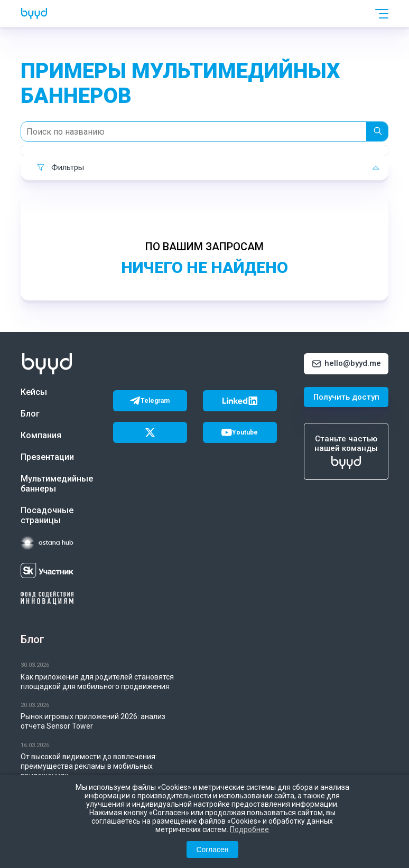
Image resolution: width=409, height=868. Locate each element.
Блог (30, 414)
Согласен (212, 850)
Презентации (47, 457)
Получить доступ (346, 397)
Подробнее (249, 829)
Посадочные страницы (47, 515)
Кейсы (34, 392)
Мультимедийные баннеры (55, 484)
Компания (41, 435)
